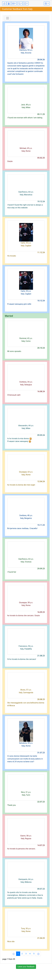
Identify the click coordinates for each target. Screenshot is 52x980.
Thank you (12, 805)
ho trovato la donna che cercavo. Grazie (24, 616)
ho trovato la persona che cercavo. (21, 849)
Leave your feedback (26, 967)
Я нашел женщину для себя (19, 304)
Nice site (11, 941)
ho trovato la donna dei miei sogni (21, 485)
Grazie (10, 161)
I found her (12, 572)
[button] (14, 3)
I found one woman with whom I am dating (25, 118)
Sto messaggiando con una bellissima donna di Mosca (26, 704)
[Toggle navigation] (8, 18)
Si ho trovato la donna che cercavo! (22, 659)
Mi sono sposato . (15, 351)
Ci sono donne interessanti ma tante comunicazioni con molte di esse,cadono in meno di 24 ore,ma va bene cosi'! (25, 759)
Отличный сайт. (14, 395)
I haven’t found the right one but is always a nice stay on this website (25, 206)
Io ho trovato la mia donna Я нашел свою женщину (20, 440)
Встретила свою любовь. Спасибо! (22, 528)
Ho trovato (12, 256)
